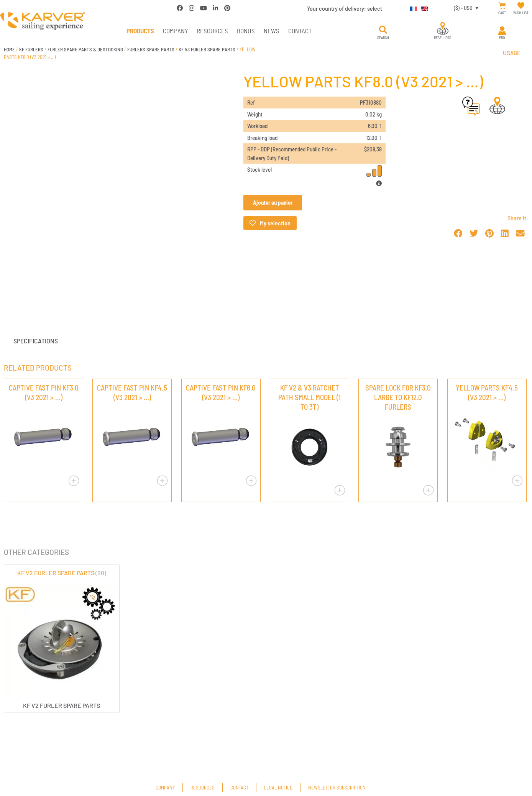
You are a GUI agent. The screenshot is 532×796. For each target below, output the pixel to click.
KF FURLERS (31, 49)
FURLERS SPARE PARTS (151, 49)
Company (175, 31)
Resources (212, 31)
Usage (512, 53)
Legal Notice (278, 788)
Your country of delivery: (345, 8)
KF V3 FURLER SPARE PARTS (207, 49)
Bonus (246, 31)
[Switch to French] (412, 8)
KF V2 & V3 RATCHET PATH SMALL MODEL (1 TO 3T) (310, 397)
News (272, 31)
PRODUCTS (140, 31)
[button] (383, 30)
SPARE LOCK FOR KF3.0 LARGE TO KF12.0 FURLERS (398, 397)
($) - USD (463, 8)
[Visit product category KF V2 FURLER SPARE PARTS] (62, 639)
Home (9, 49)
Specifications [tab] (36, 341)
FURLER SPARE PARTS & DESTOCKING (85, 49)
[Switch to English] (422, 8)
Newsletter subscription (337, 788)
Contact (300, 31)
